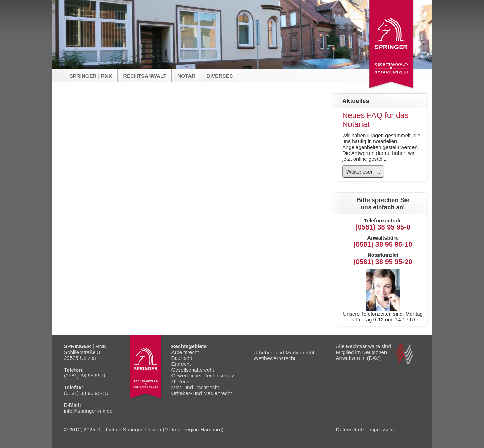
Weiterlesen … (365, 173)
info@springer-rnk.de (88, 411)
